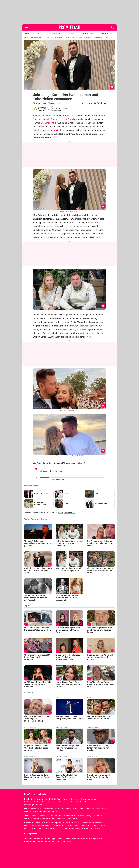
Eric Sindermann (49, 123)
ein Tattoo (52, 130)
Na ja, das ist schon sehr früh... (52, 480)
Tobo (73, 115)
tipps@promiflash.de (66, 513)
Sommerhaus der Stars (62, 119)
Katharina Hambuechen (44, 115)
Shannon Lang (54, 103)
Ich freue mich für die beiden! (52, 471)
